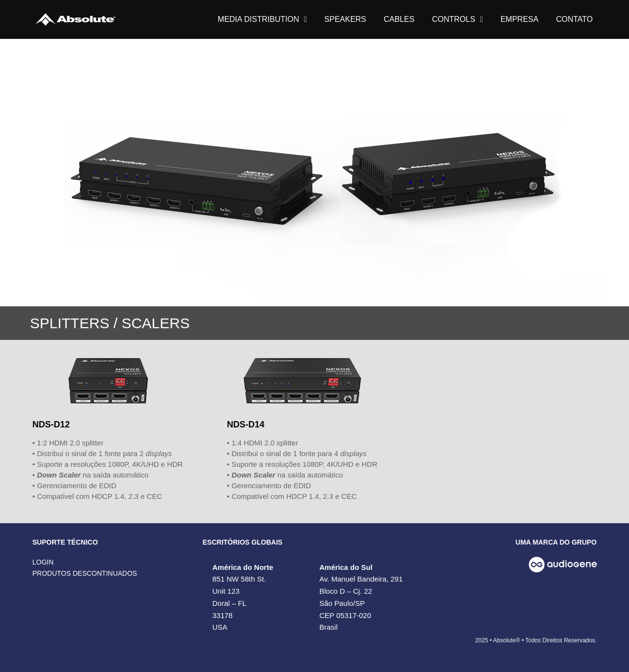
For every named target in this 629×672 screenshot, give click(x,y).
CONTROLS (458, 19)
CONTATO (575, 19)
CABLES (399, 19)
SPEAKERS (345, 19)
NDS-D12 (51, 424)
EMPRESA (520, 19)
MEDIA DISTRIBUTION (262, 19)
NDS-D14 (245, 424)
